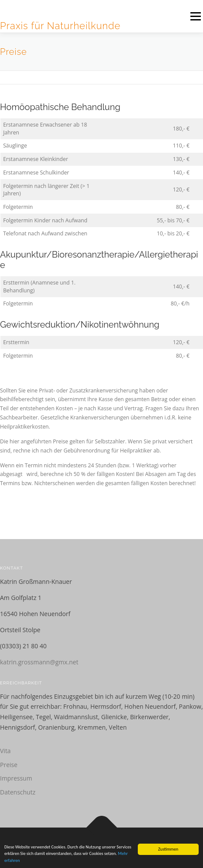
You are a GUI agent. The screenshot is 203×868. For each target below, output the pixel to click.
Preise (9, 765)
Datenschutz (18, 792)
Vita (5, 751)
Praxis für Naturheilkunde (60, 26)
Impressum (16, 778)
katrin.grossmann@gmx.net (39, 662)
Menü (195, 16)
